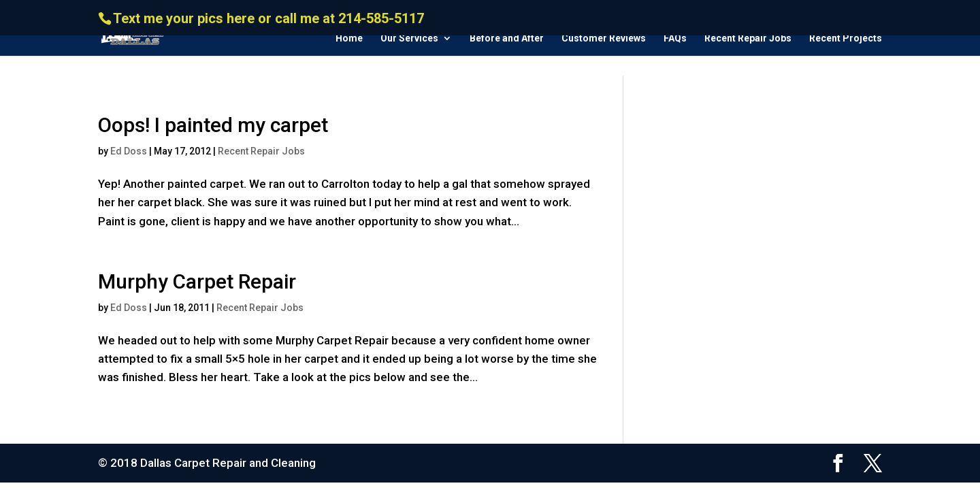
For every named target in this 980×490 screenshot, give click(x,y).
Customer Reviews (604, 38)
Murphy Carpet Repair (197, 281)
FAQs (675, 38)
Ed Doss (129, 151)
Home (349, 38)
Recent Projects (846, 38)
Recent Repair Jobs (748, 38)
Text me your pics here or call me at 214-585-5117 (268, 18)
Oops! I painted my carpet (213, 125)
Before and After (507, 38)
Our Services (409, 38)
